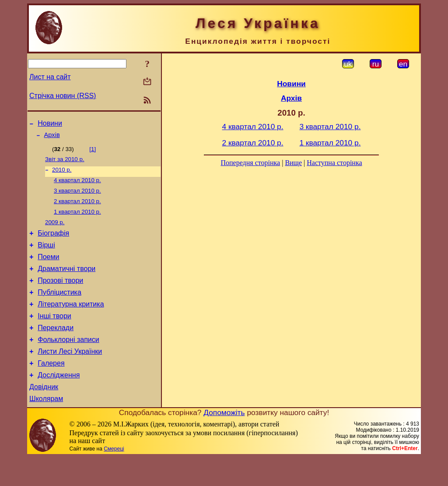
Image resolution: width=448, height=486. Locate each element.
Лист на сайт (50, 77)
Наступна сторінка (334, 163)
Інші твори (54, 335)
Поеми (48, 269)
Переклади (56, 348)
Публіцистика (59, 309)
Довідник (44, 414)
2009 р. (55, 231)
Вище (293, 163)
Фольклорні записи (68, 361)
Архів (52, 137)
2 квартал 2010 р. (77, 208)
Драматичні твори (66, 283)
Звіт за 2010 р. (65, 163)
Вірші (46, 256)
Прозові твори (60, 296)
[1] (93, 152)
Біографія (53, 243)
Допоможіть (224, 441)
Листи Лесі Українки (70, 375)
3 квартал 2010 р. (77, 197)
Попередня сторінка (250, 163)
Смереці (114, 477)
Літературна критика (71, 322)
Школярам (46, 427)
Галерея (51, 388)
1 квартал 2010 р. (77, 220)
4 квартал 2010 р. (77, 185)
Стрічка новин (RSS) (63, 96)
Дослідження (59, 401)
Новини (50, 125)
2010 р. (62, 174)
